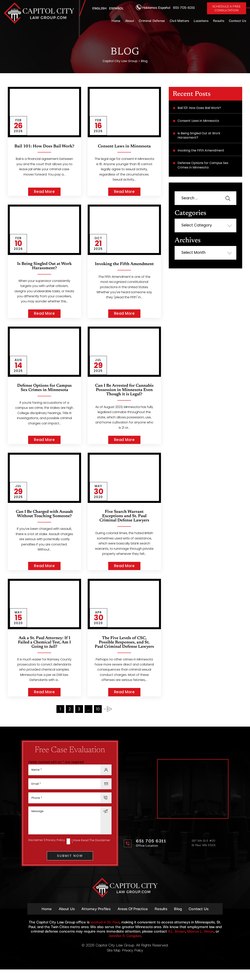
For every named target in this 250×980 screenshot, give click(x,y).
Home (116, 20)
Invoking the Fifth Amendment (124, 266)
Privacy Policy (56, 850)
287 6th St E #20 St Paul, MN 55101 (204, 852)
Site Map (113, 960)
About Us (65, 919)
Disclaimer (36, 850)
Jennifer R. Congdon (125, 946)
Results (219, 20)
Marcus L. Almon (201, 941)
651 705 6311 (151, 850)
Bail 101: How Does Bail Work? (44, 149)
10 (98, 718)
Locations (201, 20)
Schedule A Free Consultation (226, 8)
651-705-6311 (184, 7)
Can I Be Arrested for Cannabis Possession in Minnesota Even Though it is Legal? (124, 392)
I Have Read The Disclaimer (91, 852)
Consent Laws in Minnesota (124, 147)
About (130, 20)
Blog (180, 919)
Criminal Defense (152, 20)
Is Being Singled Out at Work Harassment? (44, 266)
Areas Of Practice (133, 919)
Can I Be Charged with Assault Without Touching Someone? (44, 519)
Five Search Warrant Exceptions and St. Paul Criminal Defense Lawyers (124, 521)
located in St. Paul (105, 932)
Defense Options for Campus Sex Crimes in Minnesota (44, 388)
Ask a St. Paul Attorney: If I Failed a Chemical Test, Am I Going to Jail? (44, 647)
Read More (44, 192)
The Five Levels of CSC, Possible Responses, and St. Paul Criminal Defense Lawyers (124, 649)
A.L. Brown (176, 941)
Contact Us (237, 20)
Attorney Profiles (95, 919)
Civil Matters (179, 20)
